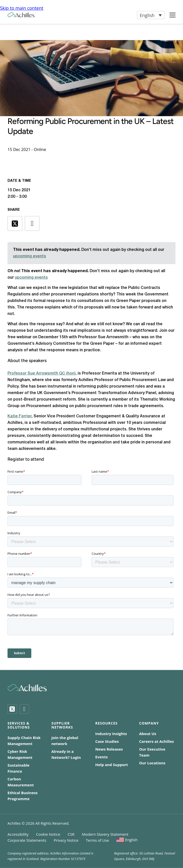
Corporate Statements (27, 840)
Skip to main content (22, 8)
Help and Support (112, 765)
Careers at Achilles (157, 741)
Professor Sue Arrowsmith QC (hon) (42, 374)
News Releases (109, 749)
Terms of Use (97, 840)
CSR (71, 834)
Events (102, 757)
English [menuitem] (147, 15)
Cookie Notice (48, 834)
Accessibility (18, 834)
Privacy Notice (66, 840)
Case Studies (107, 741)
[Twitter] (12, 709)
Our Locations (152, 763)
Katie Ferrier (20, 416)
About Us (148, 734)
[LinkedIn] (24, 709)
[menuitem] (151, 15)
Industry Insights (111, 734)
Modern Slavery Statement (105, 834)
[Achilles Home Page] (21, 15)
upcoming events (30, 256)
